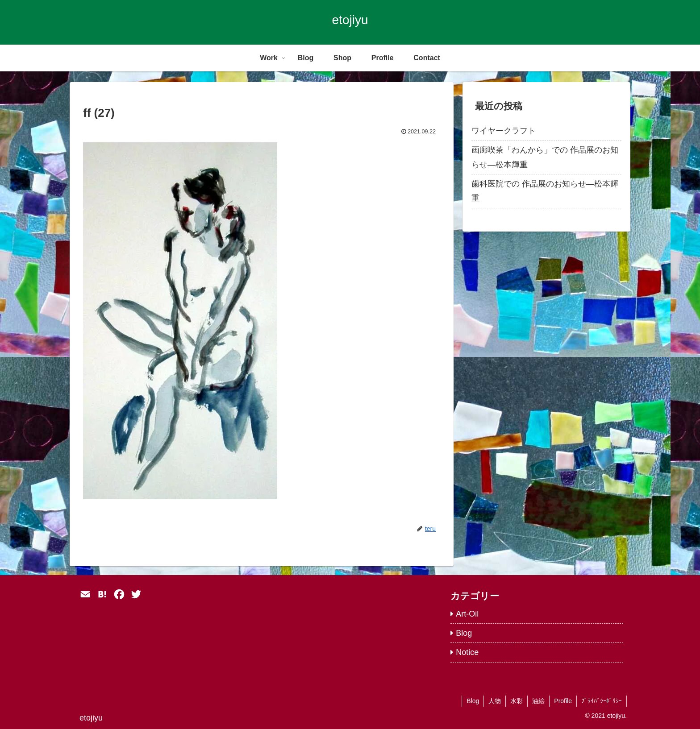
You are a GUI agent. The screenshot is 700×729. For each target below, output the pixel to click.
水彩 (517, 701)
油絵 (538, 701)
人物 (495, 701)
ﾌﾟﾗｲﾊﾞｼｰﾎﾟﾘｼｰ (602, 701)
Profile (563, 701)
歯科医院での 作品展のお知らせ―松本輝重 (545, 191)
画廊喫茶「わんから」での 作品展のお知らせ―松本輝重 (545, 157)
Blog (473, 701)
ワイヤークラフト (504, 131)
